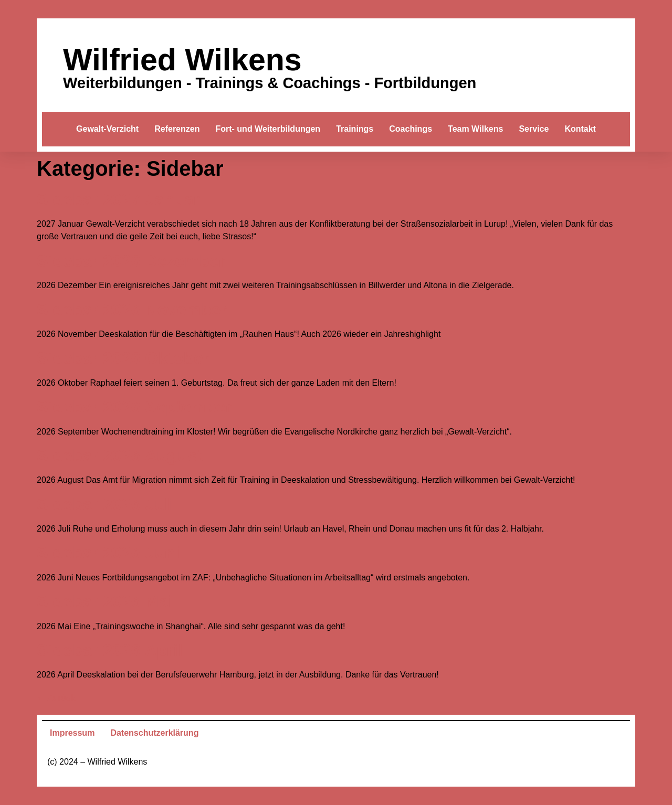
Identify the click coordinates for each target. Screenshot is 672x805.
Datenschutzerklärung (154, 733)
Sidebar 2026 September (134, 407)
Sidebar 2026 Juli (105, 504)
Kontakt (580, 129)
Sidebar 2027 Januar (118, 199)
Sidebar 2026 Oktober (123, 358)
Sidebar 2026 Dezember (131, 261)
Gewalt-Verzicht (107, 129)
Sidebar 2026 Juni (108, 553)
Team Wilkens (475, 129)
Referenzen (177, 129)
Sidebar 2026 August (119, 456)
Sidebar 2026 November (132, 310)
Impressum (72, 733)
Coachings (411, 129)
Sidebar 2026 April (110, 650)
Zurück (56, 698)
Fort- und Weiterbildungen (268, 129)
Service (534, 129)
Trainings (355, 129)
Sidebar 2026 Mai (105, 601)
